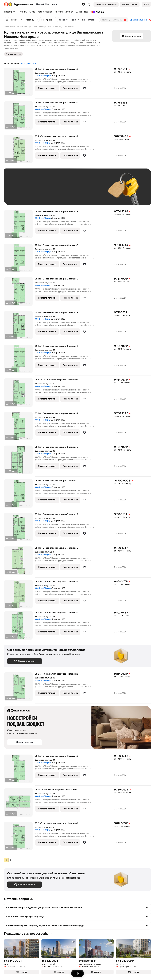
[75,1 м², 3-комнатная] (20, 83)
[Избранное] (83, 4)
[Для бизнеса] (82, 12)
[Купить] (23, 12)
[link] (146, 4)
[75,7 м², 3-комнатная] (20, 150)
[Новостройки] (11, 12)
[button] (89, 4)
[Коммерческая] (45, 12)
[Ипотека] (59, 12)
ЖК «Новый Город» (43, 76)
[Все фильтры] (7, 20)
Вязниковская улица (44, 73)
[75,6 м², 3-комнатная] (20, 394)
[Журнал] (69, 12)
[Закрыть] (150, 20)
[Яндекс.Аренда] (96, 12)
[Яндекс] (6, 4)
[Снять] (32, 12)
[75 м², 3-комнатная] (20, 804)
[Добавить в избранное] (84, 88)
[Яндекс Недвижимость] (20, 4)
